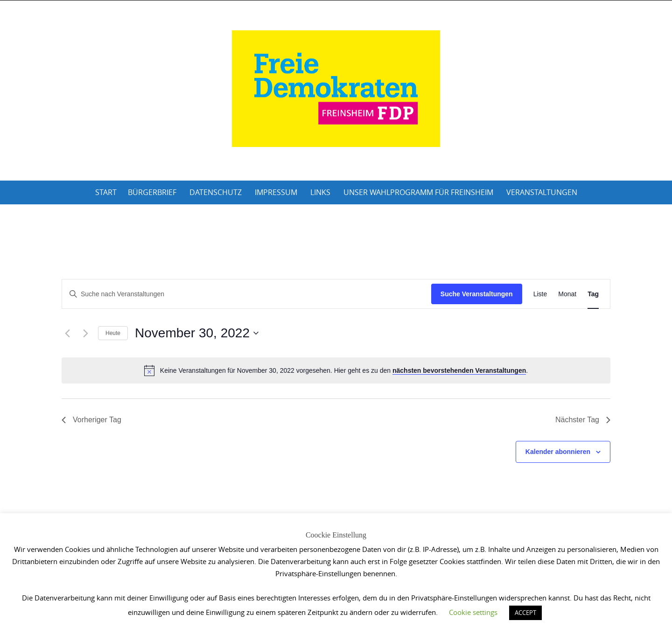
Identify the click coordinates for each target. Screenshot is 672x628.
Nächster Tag (583, 420)
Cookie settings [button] (473, 612)
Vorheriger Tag (91, 420)
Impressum (276, 192)
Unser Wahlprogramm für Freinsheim (418, 192)
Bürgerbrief (152, 192)
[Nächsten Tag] (85, 333)
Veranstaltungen (542, 192)
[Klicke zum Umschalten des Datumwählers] (197, 333)
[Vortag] (67, 333)
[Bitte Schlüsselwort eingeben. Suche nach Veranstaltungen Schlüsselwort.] (247, 294)
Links (320, 192)
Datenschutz (216, 192)
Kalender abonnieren (558, 452)
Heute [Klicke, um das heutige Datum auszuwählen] (113, 333)
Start (106, 192)
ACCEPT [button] (525, 613)
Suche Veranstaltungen (477, 294)
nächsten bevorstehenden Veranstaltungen (459, 370)
